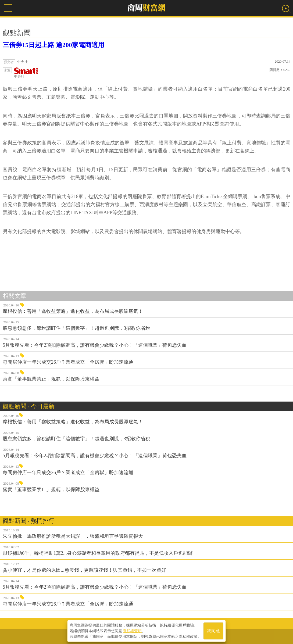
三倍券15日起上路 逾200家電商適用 (53, 45)
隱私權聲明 (132, 631)
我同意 (213, 631)
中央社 (26, 73)
